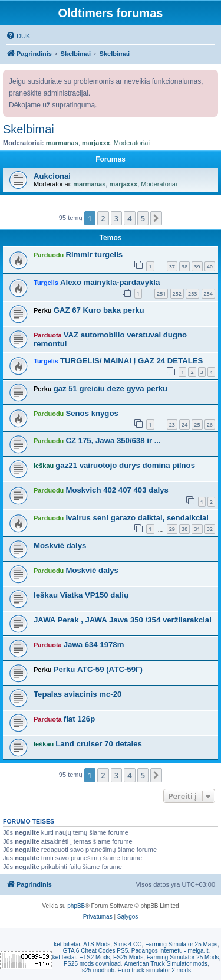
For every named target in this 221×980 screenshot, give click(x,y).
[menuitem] (18, 36)
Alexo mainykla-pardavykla (110, 282)
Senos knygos (92, 413)
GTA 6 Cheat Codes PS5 (95, 951)
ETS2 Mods (94, 957)
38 (184, 266)
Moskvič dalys (60, 545)
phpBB (76, 906)
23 (172, 425)
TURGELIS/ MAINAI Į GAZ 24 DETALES (131, 361)
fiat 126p (80, 719)
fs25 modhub (97, 970)
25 (197, 425)
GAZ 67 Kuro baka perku (99, 310)
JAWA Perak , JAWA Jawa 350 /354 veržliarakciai (123, 620)
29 (172, 529)
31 (197, 529)
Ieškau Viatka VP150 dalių (81, 595)
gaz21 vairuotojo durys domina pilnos (125, 465)
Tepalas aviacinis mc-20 (77, 694)
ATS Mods (97, 944)
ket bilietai (67, 944)
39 (197, 266)
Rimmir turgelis (94, 255)
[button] (156, 218)
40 (210, 266)
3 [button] (116, 218)
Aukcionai (52, 176)
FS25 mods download (92, 964)
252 (177, 294)
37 (172, 266)
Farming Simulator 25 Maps (181, 944)
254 (208, 294)
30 (184, 529)
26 (210, 425)
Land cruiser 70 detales (99, 744)
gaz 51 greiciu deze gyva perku (111, 389)
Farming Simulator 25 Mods (183, 957)
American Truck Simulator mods (166, 964)
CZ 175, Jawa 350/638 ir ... (113, 440)
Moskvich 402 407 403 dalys (117, 490)
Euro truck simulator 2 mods (155, 970)
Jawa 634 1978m (94, 645)
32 (210, 529)
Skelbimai (29, 129)
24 (184, 425)
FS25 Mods (128, 957)
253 (192, 294)
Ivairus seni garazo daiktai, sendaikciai (137, 518)
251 (161, 294)
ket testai (64, 957)
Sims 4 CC (128, 944)
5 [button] (143, 218)
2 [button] (103, 218)
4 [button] (129, 218)
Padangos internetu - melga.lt (170, 951)
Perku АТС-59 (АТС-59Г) (98, 669)
